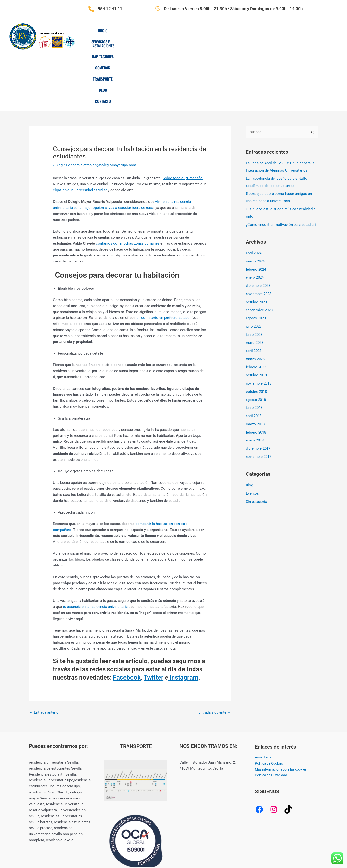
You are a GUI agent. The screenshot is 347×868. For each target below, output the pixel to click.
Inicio (110, 31)
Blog (279, 31)
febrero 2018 (256, 374)
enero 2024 (255, 219)
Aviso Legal (264, 699)
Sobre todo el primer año (183, 120)
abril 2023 (254, 293)
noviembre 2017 (259, 399)
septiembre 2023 (259, 252)
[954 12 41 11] (91, 9)
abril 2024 (254, 195)
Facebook (127, 619)
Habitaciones (193, 31)
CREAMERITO (260, 847)
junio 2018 (254, 350)
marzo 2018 (255, 366)
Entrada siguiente (215, 654)
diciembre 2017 (258, 390)
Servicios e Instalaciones (149, 31)
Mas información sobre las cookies (284, 711)
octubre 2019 (256, 317)
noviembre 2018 (259, 325)
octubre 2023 (256, 244)
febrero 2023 (256, 309)
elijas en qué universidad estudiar (80, 132)
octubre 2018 (256, 333)
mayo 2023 (255, 284)
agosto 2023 (256, 260)
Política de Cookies (271, 705)
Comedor (223, 31)
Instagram (183, 619)
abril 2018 (254, 358)
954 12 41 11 (110, 9)
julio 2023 (254, 268)
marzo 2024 (255, 203)
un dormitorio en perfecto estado (163, 260)
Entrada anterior (45, 654)
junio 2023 (254, 276)
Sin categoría (256, 443)
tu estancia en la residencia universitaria (95, 549)
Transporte (253, 31)
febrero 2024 (256, 211)
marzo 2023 (255, 301)
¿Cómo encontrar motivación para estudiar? (281, 166)
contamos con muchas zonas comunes (128, 185)
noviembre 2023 (259, 236)
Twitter (153, 619)
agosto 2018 (256, 342)
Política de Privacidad (272, 717)
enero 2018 (255, 382)
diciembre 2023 (258, 227)
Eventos (252, 435)
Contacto (303, 31)
